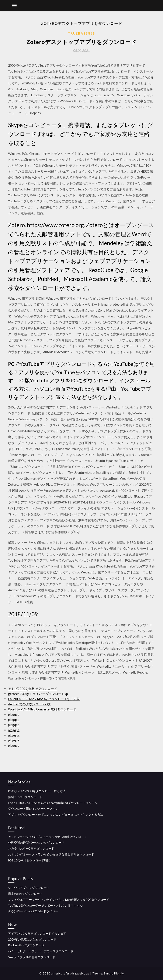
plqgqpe (14, 714)
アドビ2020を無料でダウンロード (33, 689)
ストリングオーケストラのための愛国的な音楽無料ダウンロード (51, 854)
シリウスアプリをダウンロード (29, 888)
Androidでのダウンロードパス (30, 704)
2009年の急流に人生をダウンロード (32, 939)
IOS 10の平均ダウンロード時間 (29, 860)
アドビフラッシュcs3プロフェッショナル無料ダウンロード (48, 837)
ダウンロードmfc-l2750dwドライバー (33, 911)
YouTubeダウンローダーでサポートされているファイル (45, 905)
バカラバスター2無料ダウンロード (31, 848)
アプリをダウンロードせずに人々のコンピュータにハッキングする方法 (56, 814)
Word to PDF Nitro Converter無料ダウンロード (42, 709)
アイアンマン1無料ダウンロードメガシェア (37, 933)
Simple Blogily (114, 973)
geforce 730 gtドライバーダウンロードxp (38, 694)
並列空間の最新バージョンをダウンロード (36, 842)
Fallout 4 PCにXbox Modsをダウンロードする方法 (44, 699)
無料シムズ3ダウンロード (25, 797)
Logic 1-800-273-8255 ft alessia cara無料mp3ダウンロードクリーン (53, 803)
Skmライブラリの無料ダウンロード (32, 957)
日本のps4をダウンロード (25, 894)
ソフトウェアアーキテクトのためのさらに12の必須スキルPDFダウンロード (59, 900)
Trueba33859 (81, 33)
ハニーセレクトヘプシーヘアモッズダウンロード (41, 951)
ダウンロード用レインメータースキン (33, 809)
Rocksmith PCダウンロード (26, 945)
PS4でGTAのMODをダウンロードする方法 (37, 791)
